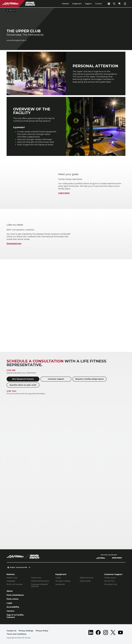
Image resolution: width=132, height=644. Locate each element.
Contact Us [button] (11, 631)
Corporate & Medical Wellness (39, 585)
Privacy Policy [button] (42, 631)
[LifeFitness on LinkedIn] (91, 633)
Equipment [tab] (77, 4)
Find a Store (13, 599)
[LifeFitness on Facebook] (98, 633)
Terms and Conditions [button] (16, 634)
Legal (9, 603)
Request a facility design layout (89, 379)
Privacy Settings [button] (26, 631)
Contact (98, 4)
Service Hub (109, 581)
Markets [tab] (65, 4)
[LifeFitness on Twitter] (113, 633)
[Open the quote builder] (120, 4)
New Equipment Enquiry (23, 379)
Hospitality (11, 581)
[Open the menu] (125, 4)
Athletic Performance (40, 581)
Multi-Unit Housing (14, 584)
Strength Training (63, 581)
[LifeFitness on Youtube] (120, 633)
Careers (10, 611)
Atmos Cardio (85, 581)
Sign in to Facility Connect (15, 616)
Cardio (58, 578)
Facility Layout (110, 578)
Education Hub (111, 584)
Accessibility (13, 607)
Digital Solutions (87, 578)
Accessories (60, 584)
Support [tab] (88, 4)
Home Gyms (36, 578)
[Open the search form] (114, 4)
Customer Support (56, 379)
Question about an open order (23, 385)
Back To (11, 11)
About (10, 591)
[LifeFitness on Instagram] (106, 633)
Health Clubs (12, 578)
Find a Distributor (15, 595)
